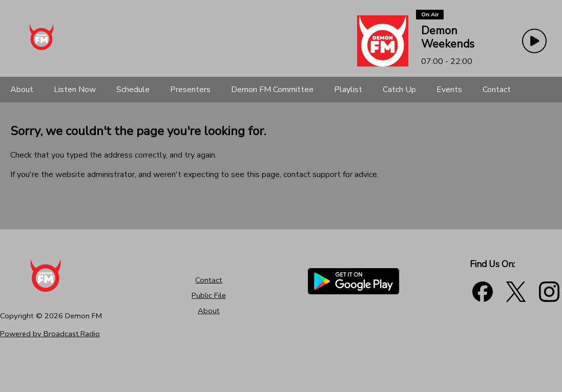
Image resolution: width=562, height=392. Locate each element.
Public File (209, 295)
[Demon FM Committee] (272, 90)
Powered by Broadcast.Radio (50, 334)
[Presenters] (190, 90)
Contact (209, 280)
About (209, 311)
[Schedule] (133, 90)
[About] (22, 90)
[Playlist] (348, 90)
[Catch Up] (399, 90)
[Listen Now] (75, 90)
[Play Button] (534, 41)
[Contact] (497, 90)
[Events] (449, 90)
